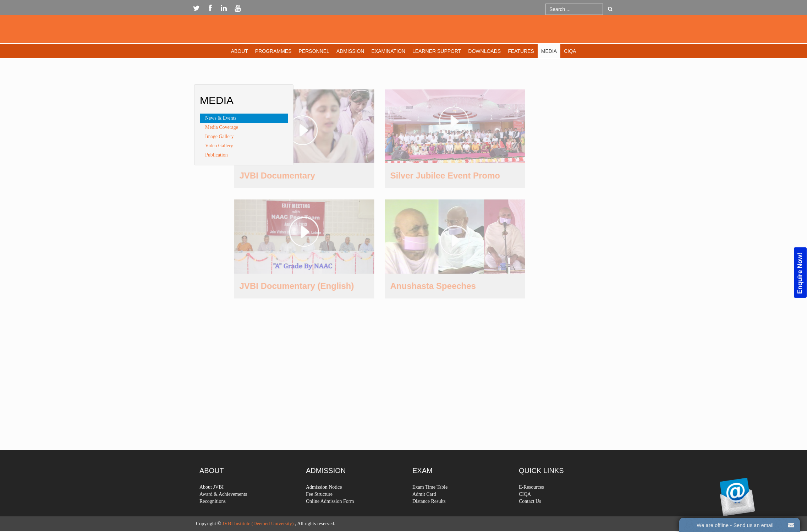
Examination (388, 51)
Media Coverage (222, 127)
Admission (350, 51)
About (240, 51)
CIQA (570, 51)
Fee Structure (319, 510)
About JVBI (212, 503)
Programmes (273, 51)
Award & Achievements (223, 510)
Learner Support (437, 51)
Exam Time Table (430, 503)
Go (610, 9)
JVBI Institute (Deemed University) (258, 524)
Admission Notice (324, 503)
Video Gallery (219, 146)
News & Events (221, 118)
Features (521, 51)
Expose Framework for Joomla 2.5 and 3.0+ (403, 31)
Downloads (484, 51)
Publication (216, 155)
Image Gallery (219, 136)
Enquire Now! (800, 273)
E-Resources (531, 503)
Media (549, 51)
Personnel (314, 51)
